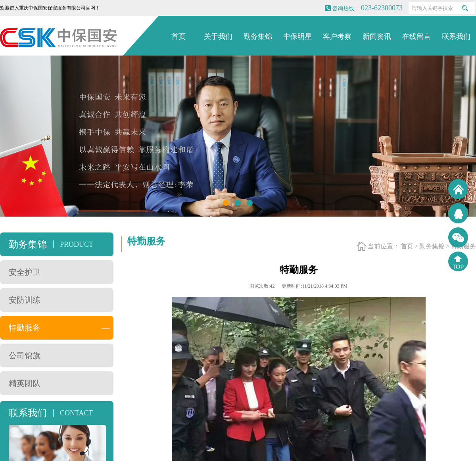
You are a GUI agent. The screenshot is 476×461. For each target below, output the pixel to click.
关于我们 (218, 36)
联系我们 (456, 36)
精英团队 (25, 383)
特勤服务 (25, 328)
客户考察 (337, 36)
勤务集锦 (258, 36)
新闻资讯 (377, 36)
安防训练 (25, 300)
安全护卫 (25, 272)
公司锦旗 (25, 355)
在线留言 (416, 36)
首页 (178, 36)
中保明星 (297, 36)
